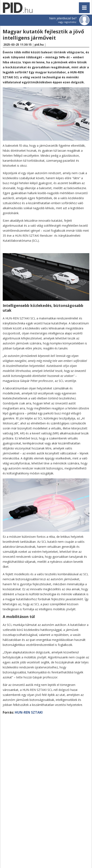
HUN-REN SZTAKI (29, 712)
